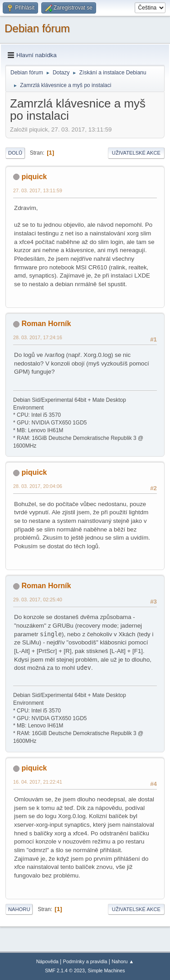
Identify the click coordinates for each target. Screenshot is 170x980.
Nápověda (47, 961)
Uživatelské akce (136, 153)
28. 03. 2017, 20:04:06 (38, 486)
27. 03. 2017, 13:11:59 (38, 190)
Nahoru (19, 909)
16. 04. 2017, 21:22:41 (38, 782)
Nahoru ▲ (123, 961)
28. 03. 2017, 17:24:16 (38, 337)
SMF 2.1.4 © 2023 (65, 970)
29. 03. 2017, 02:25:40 (38, 600)
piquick (34, 177)
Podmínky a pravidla (85, 961)
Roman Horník (46, 324)
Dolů (15, 153)
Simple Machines (107, 970)
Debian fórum (37, 28)
